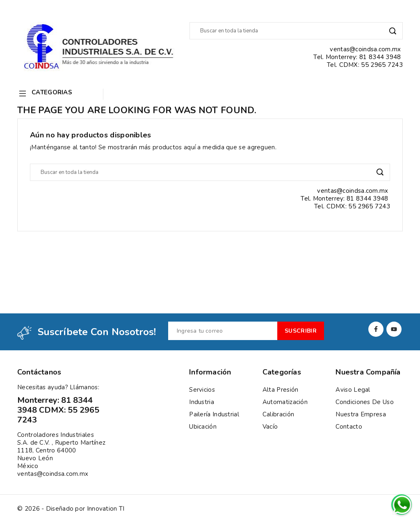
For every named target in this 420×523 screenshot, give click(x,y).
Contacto (349, 427)
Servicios (202, 390)
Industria (202, 402)
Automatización (285, 402)
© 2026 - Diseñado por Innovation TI (71, 509)
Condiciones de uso (364, 402)
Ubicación (203, 427)
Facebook (376, 329)
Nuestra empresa (361, 414)
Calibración (278, 414)
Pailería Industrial (214, 414)
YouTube (394, 329)
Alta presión (281, 390)
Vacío (270, 427)
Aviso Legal (353, 390)
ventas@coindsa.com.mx (53, 474)
